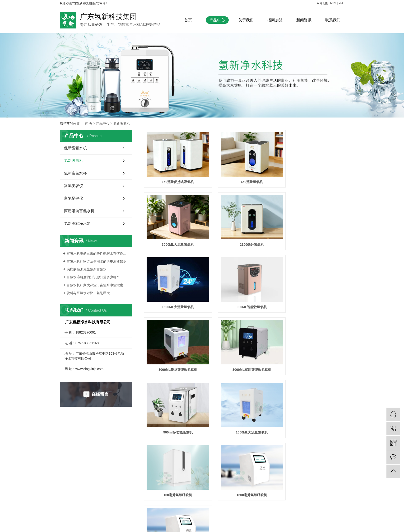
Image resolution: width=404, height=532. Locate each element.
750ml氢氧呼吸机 (175, 414)
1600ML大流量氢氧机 (244, 237)
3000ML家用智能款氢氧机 (244, 296)
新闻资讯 (304, 20)
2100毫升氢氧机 (175, 237)
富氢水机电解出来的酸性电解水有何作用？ (98, 254)
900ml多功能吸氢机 (313, 296)
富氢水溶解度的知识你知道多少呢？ (93, 277)
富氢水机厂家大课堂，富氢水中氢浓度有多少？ (98, 285)
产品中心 (217, 20)
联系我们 (333, 20)
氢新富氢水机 (75, 148)
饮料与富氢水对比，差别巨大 (88, 293)
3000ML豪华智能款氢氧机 (175, 296)
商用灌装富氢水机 (79, 211)
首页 (188, 20)
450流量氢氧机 (244, 178)
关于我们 (246, 20)
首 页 (88, 123)
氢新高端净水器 (77, 224)
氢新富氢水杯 (75, 173)
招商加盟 (275, 20)
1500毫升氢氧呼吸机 (313, 355)
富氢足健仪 (74, 198)
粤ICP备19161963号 (246, 519)
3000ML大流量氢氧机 (313, 178)
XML (341, 3)
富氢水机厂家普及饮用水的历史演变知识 (97, 261)
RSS (333, 3)
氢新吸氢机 (121, 123)
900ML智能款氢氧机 (313, 237)
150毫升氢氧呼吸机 (244, 355)
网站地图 (322, 3)
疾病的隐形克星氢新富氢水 (87, 269)
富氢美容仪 (74, 186)
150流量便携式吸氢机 (175, 178)
